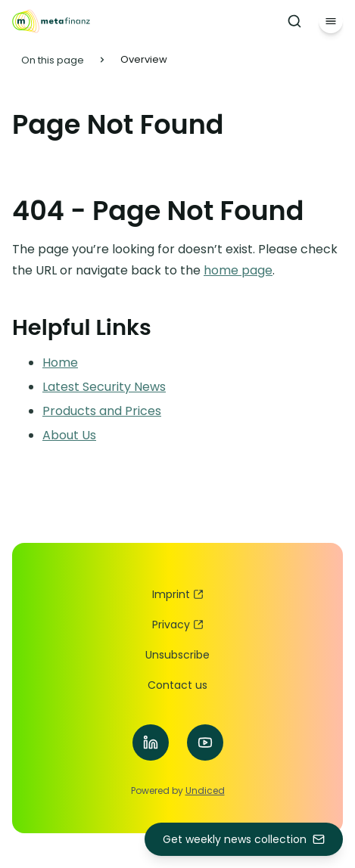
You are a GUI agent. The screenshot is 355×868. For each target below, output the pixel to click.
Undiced (205, 790)
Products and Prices (102, 411)
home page (238, 270)
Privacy (178, 625)
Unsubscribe (177, 655)
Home (60, 363)
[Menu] (331, 21)
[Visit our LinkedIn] (151, 742)
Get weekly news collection (244, 839)
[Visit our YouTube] (205, 742)
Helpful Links (82, 327)
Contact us (177, 685)
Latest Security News (104, 387)
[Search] (294, 21)
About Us (69, 435)
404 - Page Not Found (158, 211)
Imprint (178, 594)
